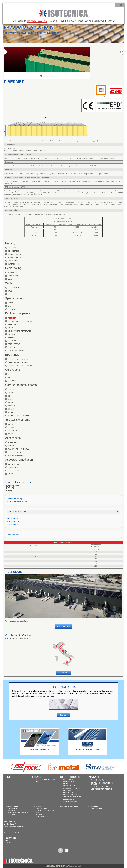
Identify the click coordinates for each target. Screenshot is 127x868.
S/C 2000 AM (12, 431)
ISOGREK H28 (13, 261)
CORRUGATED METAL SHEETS (74, 795)
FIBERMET (55, 33)
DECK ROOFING (69, 781)
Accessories (13, 438)
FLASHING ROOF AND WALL (18, 449)
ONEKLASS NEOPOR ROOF (18, 359)
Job (37, 781)
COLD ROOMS (68, 793)
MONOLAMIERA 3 (14, 254)
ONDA (10, 294)
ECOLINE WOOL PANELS (41, 33)
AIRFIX (10, 303)
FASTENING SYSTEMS (16, 456)
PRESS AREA (110, 21)
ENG (118, 5)
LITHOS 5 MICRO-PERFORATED (20, 331)
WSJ (9, 374)
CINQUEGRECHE (14, 251)
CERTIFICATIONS (67, 21)
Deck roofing (13, 268)
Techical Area (41, 808)
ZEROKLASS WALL (15, 344)
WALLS (66, 784)
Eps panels (12, 355)
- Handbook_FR (13, 524)
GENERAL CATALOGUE (40, 749)
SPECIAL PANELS (69, 786)
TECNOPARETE (13, 288)
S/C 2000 (11, 409)
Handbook (40, 814)
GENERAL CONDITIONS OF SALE (87, 749)
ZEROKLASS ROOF (15, 347)
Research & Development (46, 779)
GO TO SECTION (64, 627)
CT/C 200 (11, 389)
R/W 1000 (11, 406)
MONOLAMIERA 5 (14, 258)
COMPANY (22, 21)
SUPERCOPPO (13, 264)
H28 (9, 399)
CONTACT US (64, 673)
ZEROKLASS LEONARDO (17, 351)
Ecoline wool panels (18, 313)
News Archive (96, 808)
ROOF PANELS (68, 779)
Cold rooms (13, 370)
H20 (9, 396)
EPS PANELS (68, 790)
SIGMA (10, 279)
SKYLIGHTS (12, 446)
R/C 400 (11, 403)
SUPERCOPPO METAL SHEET (19, 416)
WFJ (9, 378)
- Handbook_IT (12, 519)
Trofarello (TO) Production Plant (98, 780)
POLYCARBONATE (15, 452)
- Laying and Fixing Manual (17, 502)
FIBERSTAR (12, 325)
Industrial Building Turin (101, 787)
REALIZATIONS (54, 21)
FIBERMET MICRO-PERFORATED (20, 321)
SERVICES (79, 21)
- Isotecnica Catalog (14, 499)
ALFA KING (12, 381)
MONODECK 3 (13, 273)
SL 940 (10, 412)
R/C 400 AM (12, 434)
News (8, 843)
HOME (14, 21)
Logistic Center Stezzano (102, 789)
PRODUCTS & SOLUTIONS (37, 21)
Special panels (15, 298)
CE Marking (12, 808)
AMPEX (10, 424)
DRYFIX (11, 306)
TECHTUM (12, 309)
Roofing (10, 243)
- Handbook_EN (13, 521)
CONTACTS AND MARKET (94, 21)
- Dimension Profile (12, 485)
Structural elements (18, 420)
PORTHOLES (13, 443)
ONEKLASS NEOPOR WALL (18, 363)
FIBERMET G (12, 338)
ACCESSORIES (69, 799)
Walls (9, 283)
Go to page (63, 715)
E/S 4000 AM (12, 427)
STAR (10, 291)
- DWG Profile (10, 487)
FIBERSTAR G (13, 341)
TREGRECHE (13, 248)
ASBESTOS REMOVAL (71, 801)
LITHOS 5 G (12, 334)
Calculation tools (43, 817)
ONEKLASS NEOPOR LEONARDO (20, 366)
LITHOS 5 (11, 328)
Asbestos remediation (19, 460)
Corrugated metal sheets (21, 385)
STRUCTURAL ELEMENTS (72, 797)
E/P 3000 (11, 393)
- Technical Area (13, 534)
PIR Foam (11, 811)
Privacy (9, 840)
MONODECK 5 (13, 276)
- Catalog (9, 491)
